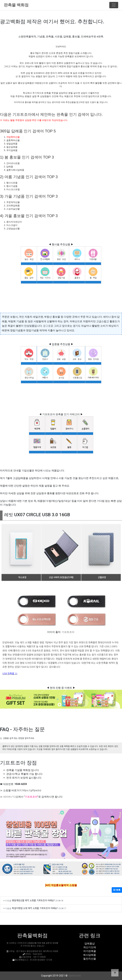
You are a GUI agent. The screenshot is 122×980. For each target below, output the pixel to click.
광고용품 (48, 326)
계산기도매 (90, 947)
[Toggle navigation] (114, 5)
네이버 (7, 797)
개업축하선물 (13, 137)
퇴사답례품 (90, 955)
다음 (16, 797)
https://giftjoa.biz (32, 790)
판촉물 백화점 (16, 5)
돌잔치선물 (90, 959)
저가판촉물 (90, 951)
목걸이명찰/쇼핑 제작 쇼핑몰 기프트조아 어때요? (35, 908)
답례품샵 (90, 944)
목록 (117, 890)
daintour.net (75, 976)
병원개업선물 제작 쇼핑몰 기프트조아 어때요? (33, 900)
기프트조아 (68, 632)
